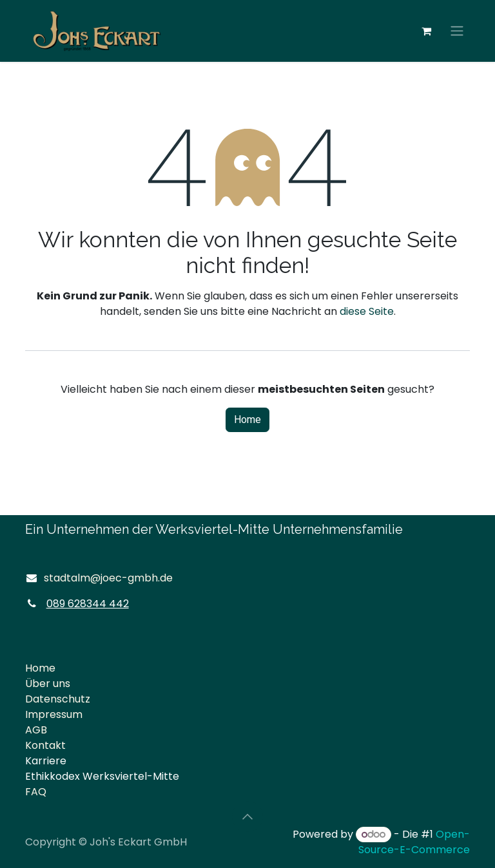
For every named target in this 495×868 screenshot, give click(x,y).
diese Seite (367, 311)
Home (247, 420)
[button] (247, 816)
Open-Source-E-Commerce (414, 842)
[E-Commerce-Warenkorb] (426, 31)
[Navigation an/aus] (457, 31)
